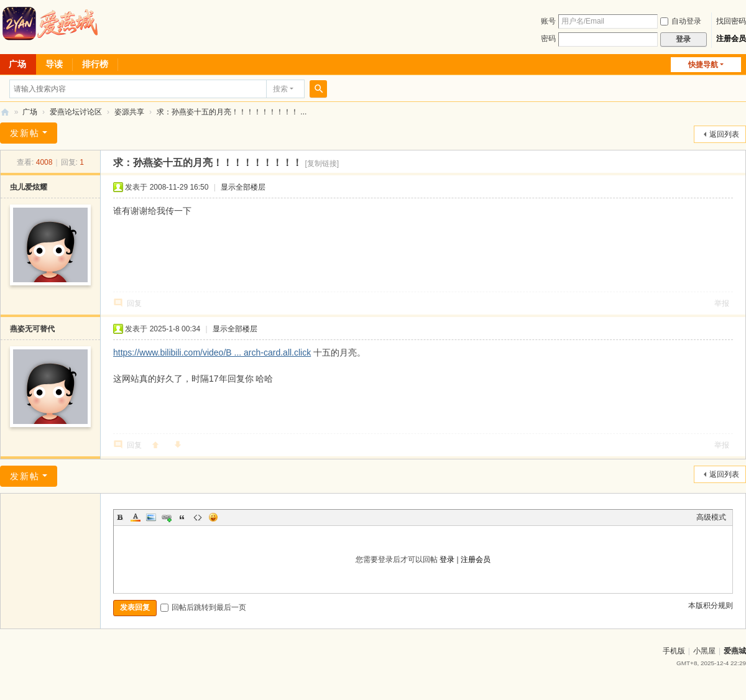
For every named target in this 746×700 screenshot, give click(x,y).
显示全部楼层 (243, 187)
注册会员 (731, 39)
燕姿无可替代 (32, 329)
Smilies (213, 517)
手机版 (674, 651)
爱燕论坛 (5, 112)
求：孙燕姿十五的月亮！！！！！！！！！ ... (232, 112)
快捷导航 (703, 65)
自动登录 (681, 21)
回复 (134, 303)
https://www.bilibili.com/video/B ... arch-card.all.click (212, 352)
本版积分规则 (711, 606)
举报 (722, 303)
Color (136, 517)
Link (167, 517)
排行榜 (95, 64)
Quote (182, 517)
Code (198, 517)
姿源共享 (129, 112)
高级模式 (711, 517)
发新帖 (25, 133)
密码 (548, 39)
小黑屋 (704, 651)
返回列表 (724, 134)
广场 (30, 112)
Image (151, 517)
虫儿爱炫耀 (29, 187)
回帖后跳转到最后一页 (203, 607)
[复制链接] (322, 163)
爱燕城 (735, 651)
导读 (54, 64)
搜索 (280, 89)
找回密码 (731, 21)
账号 (548, 21)
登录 (447, 560)
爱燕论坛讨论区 (76, 112)
